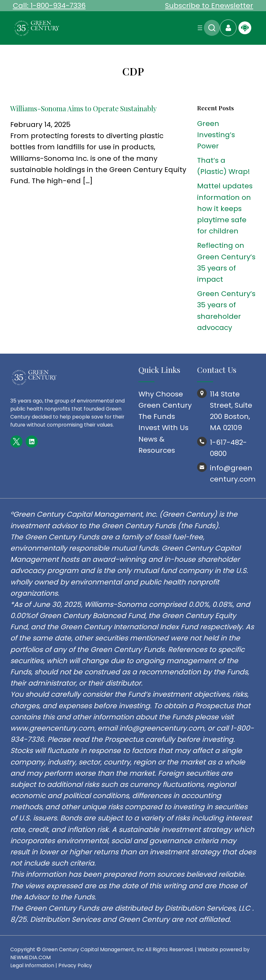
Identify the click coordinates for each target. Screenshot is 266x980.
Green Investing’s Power (216, 135)
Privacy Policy (75, 965)
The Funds (157, 416)
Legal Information (32, 965)
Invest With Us (163, 428)
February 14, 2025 (40, 125)
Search (212, 28)
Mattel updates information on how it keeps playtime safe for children (225, 208)
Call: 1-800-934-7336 (49, 6)
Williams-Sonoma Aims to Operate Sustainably (83, 108)
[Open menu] (200, 28)
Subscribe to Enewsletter (209, 6)
